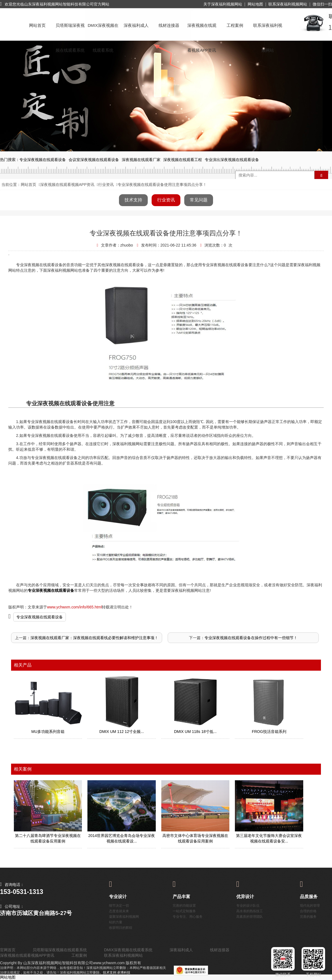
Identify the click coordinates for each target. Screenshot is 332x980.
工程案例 (235, 25)
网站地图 (255, 4)
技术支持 (133, 200)
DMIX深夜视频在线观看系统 (103, 31)
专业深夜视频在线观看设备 (40, 617)
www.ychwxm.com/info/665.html (74, 607)
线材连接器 (169, 25)
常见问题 (199, 200)
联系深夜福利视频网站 (288, 4)
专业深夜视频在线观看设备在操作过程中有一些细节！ (251, 638)
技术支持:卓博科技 (117, 973)
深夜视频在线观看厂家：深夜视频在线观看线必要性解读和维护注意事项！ (94, 638)
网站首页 (37, 25)
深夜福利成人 (136, 25)
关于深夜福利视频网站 (223, 4)
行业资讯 (106, 185)
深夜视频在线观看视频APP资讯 (202, 31)
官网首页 (8, 950)
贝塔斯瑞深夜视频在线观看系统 (70, 31)
